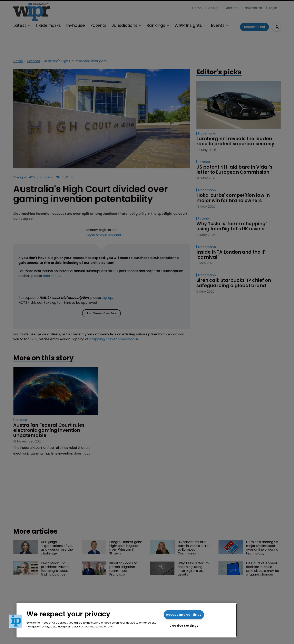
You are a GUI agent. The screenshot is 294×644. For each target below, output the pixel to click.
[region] (127, 620)
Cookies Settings (184, 626)
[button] (16, 621)
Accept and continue (184, 615)
